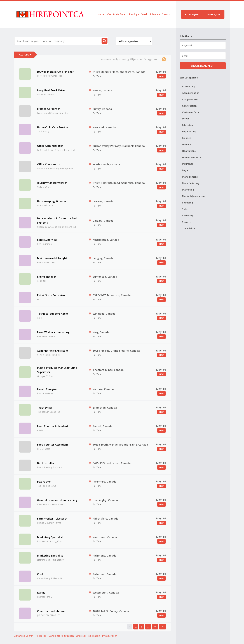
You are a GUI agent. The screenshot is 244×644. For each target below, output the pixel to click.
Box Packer (44, 482)
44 (155, 627)
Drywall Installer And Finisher (55, 72)
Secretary (188, 216)
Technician (188, 228)
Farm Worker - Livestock (52, 519)
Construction (189, 106)
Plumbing (188, 203)
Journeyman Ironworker (52, 183)
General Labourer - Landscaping (57, 500)
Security (187, 222)
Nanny (41, 593)
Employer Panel (138, 14)
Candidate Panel (117, 14)
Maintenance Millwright (52, 258)
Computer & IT (190, 99)
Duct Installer (46, 463)
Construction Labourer (51, 611)
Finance (187, 138)
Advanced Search (160, 14)
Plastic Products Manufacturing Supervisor (57, 370)
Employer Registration (88, 636)
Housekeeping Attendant (53, 201)
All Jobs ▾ (25, 55)
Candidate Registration (61, 636)
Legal (185, 170)
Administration (191, 93)
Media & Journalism (193, 196)
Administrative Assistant (53, 351)
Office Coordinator (49, 164)
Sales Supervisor (47, 240)
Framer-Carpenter (49, 109)
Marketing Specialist (50, 537)
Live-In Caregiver (47, 389)
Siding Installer (47, 277)
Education (188, 125)
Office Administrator (50, 146)
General (187, 144)
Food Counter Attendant (53, 426)
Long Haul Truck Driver (51, 90)
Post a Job (41, 636)
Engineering (189, 131)
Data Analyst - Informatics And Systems (57, 220)
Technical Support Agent (53, 314)
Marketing (188, 190)
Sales (185, 209)
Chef (40, 574)
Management (190, 177)
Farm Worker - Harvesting (53, 332)
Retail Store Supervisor (51, 295)
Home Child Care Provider (53, 127)
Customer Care (191, 112)
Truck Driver (45, 408)
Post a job (192, 14)
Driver (186, 119)
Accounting (189, 86)
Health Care (189, 151)
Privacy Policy (110, 636)
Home (101, 14)
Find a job (214, 14)
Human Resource (192, 157)
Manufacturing (191, 183)
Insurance (188, 164)
